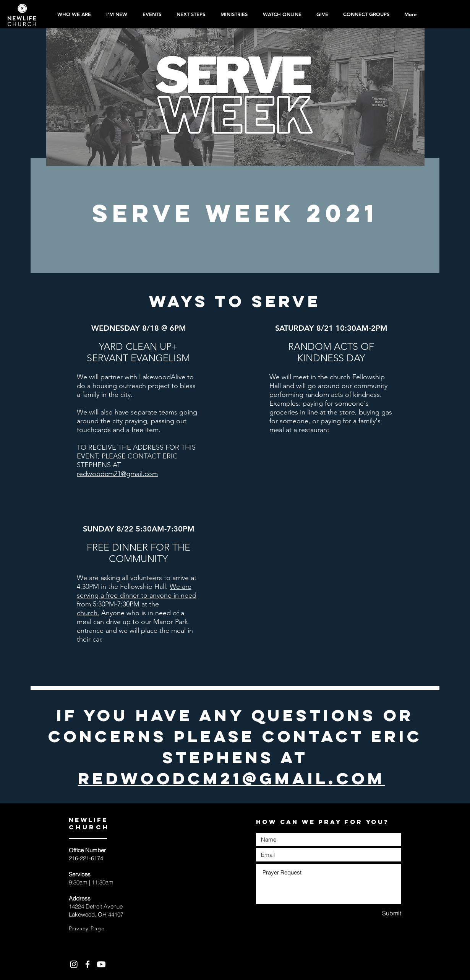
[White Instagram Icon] (74, 964)
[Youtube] (101, 964)
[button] (189, 14)
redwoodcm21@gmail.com (117, 474)
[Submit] (374, 913)
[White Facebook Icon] (88, 964)
